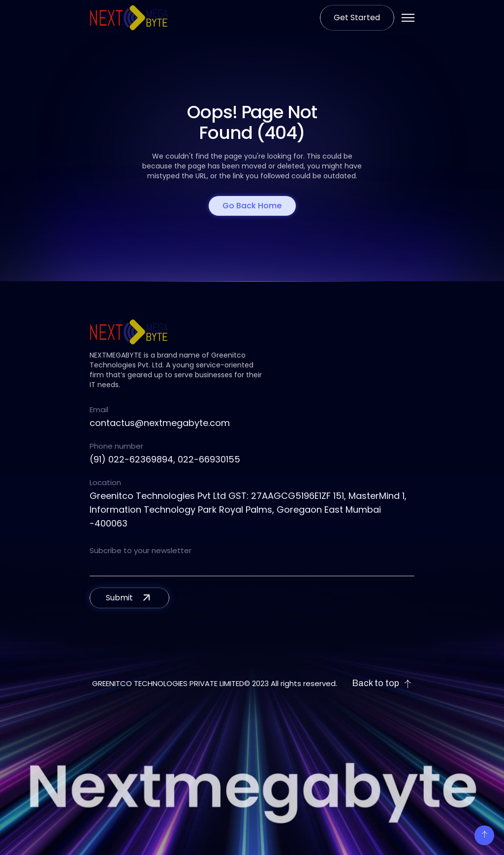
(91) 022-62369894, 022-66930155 (165, 459)
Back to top (382, 683)
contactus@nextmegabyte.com (160, 423)
